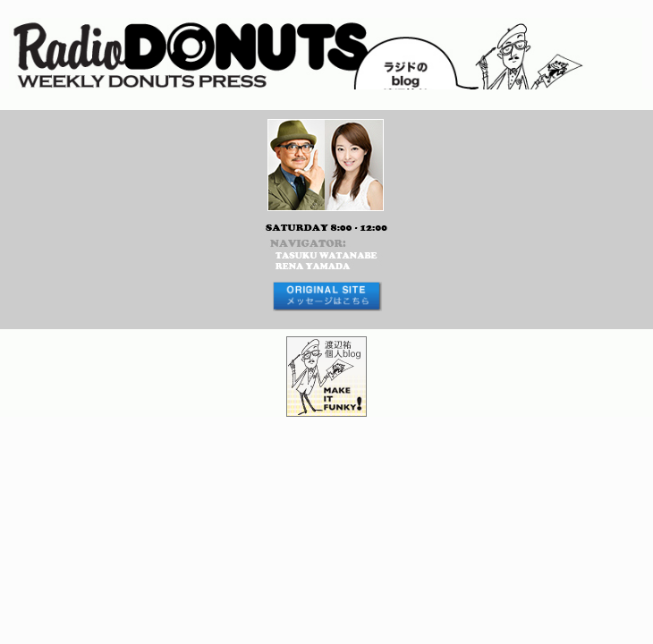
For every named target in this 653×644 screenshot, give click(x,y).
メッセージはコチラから (326, 297)
